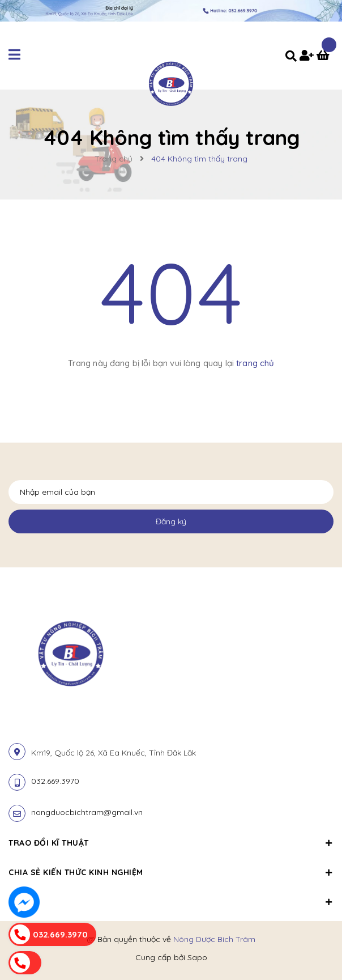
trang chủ (255, 363)
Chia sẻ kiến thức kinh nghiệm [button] (171, 872)
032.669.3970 (55, 781)
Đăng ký (171, 521)
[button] (171, 896)
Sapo (197, 957)
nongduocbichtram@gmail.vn (87, 812)
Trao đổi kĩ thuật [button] (171, 843)
